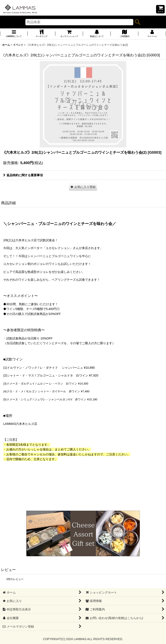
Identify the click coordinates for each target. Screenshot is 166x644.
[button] (83, 187)
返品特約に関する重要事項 (23, 175)
